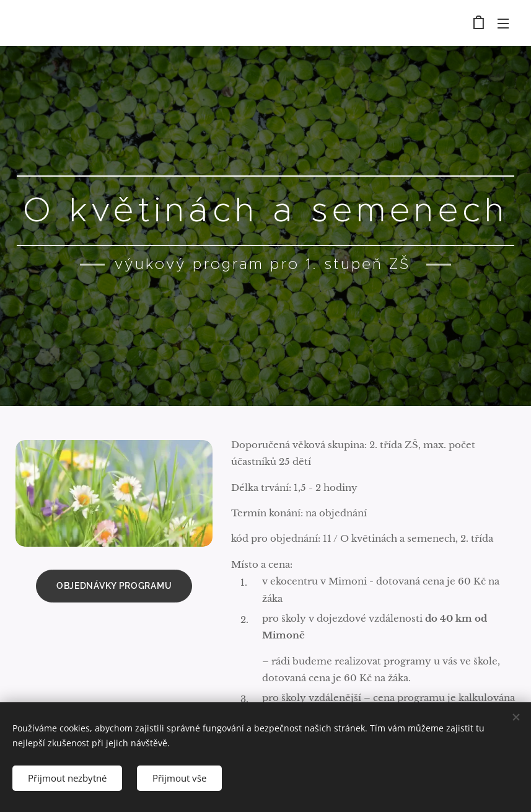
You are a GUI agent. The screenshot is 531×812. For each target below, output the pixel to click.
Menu (503, 24)
